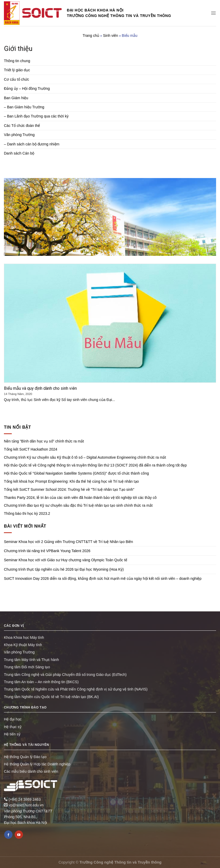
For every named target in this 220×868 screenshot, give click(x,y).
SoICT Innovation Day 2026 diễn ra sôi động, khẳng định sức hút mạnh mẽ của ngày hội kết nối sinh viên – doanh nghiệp (103, 578)
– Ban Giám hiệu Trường (24, 107)
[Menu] (213, 13)
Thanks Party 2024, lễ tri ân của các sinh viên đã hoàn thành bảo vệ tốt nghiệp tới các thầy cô (80, 498)
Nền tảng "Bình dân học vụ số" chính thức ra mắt (44, 441)
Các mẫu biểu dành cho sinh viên (31, 771)
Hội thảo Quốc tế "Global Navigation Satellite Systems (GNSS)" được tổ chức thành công (76, 473)
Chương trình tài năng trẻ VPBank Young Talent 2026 (47, 551)
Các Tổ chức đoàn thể (22, 126)
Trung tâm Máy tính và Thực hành (31, 660)
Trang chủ (91, 36)
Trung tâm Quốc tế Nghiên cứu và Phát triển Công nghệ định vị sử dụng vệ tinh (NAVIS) (76, 689)
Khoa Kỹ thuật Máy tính (23, 645)
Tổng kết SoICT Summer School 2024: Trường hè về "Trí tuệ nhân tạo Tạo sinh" (69, 489)
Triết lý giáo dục (17, 70)
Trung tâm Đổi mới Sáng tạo (27, 667)
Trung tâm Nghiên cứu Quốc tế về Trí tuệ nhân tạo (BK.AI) (51, 697)
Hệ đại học (13, 719)
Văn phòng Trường (19, 135)
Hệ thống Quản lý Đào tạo (25, 757)
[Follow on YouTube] (19, 835)
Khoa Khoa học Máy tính (24, 637)
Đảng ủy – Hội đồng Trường (27, 88)
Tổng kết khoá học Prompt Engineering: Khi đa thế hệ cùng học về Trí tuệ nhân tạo (71, 481)
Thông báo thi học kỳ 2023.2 (27, 513)
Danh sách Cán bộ (19, 153)
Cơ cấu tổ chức (16, 79)
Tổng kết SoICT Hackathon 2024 (31, 449)
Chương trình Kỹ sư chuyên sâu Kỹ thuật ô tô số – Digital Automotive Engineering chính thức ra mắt (85, 457)
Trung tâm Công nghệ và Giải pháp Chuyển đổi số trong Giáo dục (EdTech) (65, 675)
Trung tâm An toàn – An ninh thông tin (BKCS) (41, 682)
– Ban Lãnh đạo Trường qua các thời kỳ (36, 116)
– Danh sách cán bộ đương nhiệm (32, 144)
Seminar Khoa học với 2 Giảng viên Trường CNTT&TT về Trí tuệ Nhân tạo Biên (68, 542)
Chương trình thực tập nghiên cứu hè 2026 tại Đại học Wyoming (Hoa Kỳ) (64, 569)
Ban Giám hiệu (16, 98)
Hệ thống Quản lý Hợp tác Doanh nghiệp (37, 764)
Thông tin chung (17, 61)
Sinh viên (111, 36)
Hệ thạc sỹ (13, 727)
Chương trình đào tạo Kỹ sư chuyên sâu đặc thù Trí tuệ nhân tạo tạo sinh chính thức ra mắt (78, 505)
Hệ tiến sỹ (12, 734)
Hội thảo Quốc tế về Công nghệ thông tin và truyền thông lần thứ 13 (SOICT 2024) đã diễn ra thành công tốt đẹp (95, 465)
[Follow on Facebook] (8, 835)
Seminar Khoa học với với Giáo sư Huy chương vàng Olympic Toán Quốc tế (66, 560)
